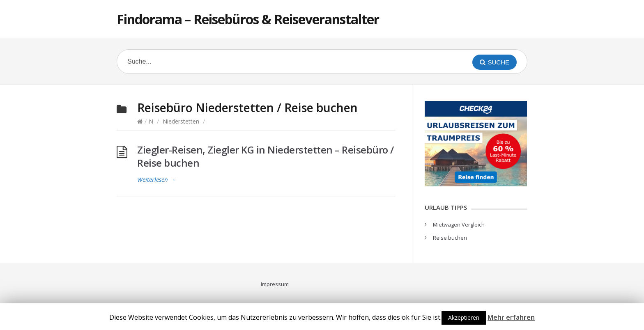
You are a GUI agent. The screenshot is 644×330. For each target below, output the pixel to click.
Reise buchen (450, 238)
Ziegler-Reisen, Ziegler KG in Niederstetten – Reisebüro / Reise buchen (266, 156)
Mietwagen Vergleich (459, 225)
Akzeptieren (464, 317)
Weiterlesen (156, 179)
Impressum (275, 284)
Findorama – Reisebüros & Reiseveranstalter (248, 19)
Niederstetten (181, 121)
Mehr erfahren (511, 317)
